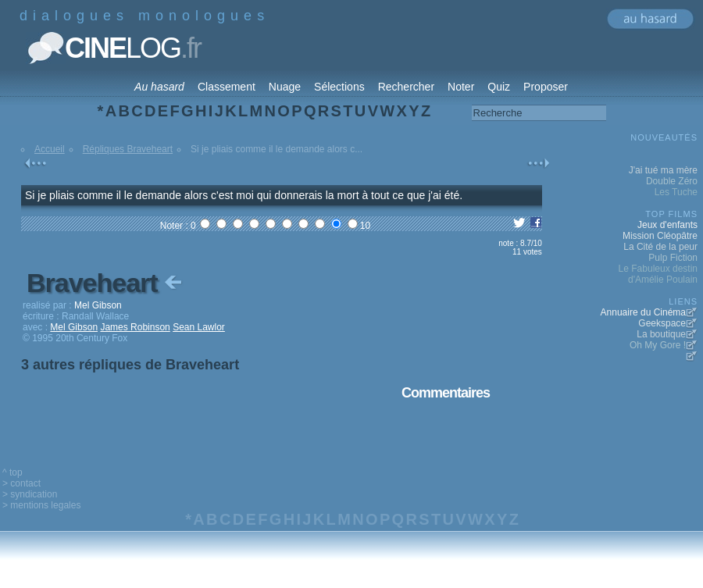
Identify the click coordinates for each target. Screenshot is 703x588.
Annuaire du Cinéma (643, 312)
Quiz (499, 87)
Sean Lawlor (199, 327)
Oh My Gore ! (658, 345)
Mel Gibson (74, 327)
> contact (21, 483)
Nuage (285, 87)
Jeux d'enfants (667, 225)
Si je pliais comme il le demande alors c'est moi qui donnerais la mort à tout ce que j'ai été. (244, 195)
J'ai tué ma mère (663, 170)
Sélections (339, 87)
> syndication (30, 494)
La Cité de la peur (660, 247)
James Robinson (135, 327)
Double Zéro (672, 181)
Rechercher (406, 87)
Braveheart (106, 283)
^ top (12, 472)
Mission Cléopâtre (660, 236)
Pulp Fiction (673, 258)
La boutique (661, 334)
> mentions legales (41, 505)
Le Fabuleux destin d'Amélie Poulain (658, 274)
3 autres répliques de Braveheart (130, 365)
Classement (227, 87)
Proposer (546, 87)
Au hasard (159, 87)
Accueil (50, 149)
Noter (461, 87)
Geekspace (662, 323)
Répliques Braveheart (128, 149)
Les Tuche (676, 192)
